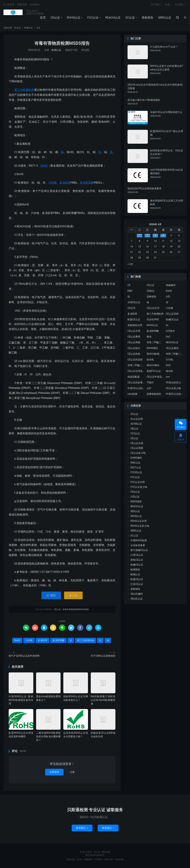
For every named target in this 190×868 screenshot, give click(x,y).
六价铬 (52, 183)
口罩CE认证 (137, 555)
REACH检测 (153, 354)
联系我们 (82, 828)
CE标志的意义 (173, 382)
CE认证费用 (134, 337)
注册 (72, 772)
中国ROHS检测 (139, 540)
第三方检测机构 (24, 90)
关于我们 (156, 5)
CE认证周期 (134, 342)
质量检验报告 (154, 394)
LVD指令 (170, 331)
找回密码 (35, 5)
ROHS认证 (74, 18)
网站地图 (106, 852)
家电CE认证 (137, 560)
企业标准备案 (138, 545)
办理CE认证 (134, 302)
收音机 (150, 360)
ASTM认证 (136, 424)
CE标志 (151, 291)
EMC (130, 291)
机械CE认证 (172, 319)
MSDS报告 (136, 502)
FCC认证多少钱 (139, 487)
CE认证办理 (134, 331)
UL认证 (134, 536)
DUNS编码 (136, 458)
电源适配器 (134, 377)
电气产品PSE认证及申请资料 (24, 656)
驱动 (149, 337)
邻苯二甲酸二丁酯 (136, 365)
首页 (43, 18)
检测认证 (28, 28)
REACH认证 (113, 18)
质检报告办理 (135, 325)
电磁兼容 (171, 285)
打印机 (170, 360)
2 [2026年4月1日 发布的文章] (147, 235)
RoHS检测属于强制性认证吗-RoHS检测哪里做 (103, 700)
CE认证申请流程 (155, 377)
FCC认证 (93, 18)
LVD (168, 297)
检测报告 (135, 570)
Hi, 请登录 (9, 5)
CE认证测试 (172, 348)
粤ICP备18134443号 (95, 855)
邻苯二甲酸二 (154, 342)
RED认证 (135, 511)
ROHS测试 (152, 348)
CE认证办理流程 (136, 371)
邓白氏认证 (137, 599)
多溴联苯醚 (87, 183)
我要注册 (22, 5)
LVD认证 (135, 497)
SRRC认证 (165, 18)
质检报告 (147, 18)
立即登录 (54, 772)
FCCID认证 (136, 472)
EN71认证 (136, 467)
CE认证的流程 (135, 360)
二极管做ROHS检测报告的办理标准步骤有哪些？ (48, 736)
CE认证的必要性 (136, 382)
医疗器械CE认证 (139, 550)
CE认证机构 (134, 354)
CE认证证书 (153, 308)
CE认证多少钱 (173, 388)
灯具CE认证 (137, 584)
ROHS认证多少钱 (140, 526)
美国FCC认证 (154, 371)
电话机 (170, 371)
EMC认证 (135, 463)
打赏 (73, 595)
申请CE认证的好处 (175, 394)
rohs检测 (132, 394)
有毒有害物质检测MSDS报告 (62, 43)
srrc (168, 377)
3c (167, 325)
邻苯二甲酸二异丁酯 (175, 354)
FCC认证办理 (138, 482)
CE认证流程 (172, 314)
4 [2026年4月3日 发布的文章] (163, 235)
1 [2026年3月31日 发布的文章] (140, 235)
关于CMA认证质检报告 (103, 656)
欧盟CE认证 (134, 319)
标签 (168, 5)
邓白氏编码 (137, 594)
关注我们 (180, 5)
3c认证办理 (137, 419)
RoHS (44, 166)
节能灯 (150, 382)
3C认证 (130, 18)
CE (129, 285)
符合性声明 (153, 319)
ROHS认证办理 (139, 521)
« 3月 (130, 264)
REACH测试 (153, 365)
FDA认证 (135, 492)
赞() (51, 595)
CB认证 (134, 429)
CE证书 (131, 308)
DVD (168, 365)
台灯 (149, 388)
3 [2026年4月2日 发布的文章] (155, 235)
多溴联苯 (65, 183)
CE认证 (13, 12)
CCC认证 (135, 433)
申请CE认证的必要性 (136, 388)
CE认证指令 (134, 348)
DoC (168, 337)
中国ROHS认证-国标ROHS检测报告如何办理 (21, 700)
